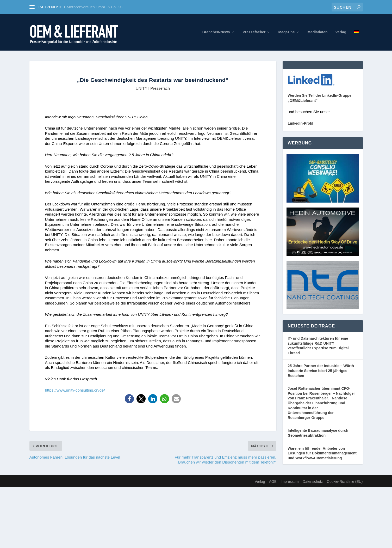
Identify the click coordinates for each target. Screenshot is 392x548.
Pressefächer (254, 32)
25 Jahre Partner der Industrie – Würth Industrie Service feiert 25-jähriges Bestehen (321, 371)
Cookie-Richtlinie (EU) (345, 482)
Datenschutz (313, 482)
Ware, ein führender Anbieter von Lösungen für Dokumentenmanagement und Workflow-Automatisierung (322, 453)
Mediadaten (317, 32)
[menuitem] (357, 40)
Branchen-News (216, 32)
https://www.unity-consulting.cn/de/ (75, 390)
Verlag (341, 32)
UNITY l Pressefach (153, 88)
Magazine (286, 32)
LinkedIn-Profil (301, 123)
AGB (273, 482)
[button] (129, 399)
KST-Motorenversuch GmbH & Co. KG (91, 7)
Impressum (290, 482)
